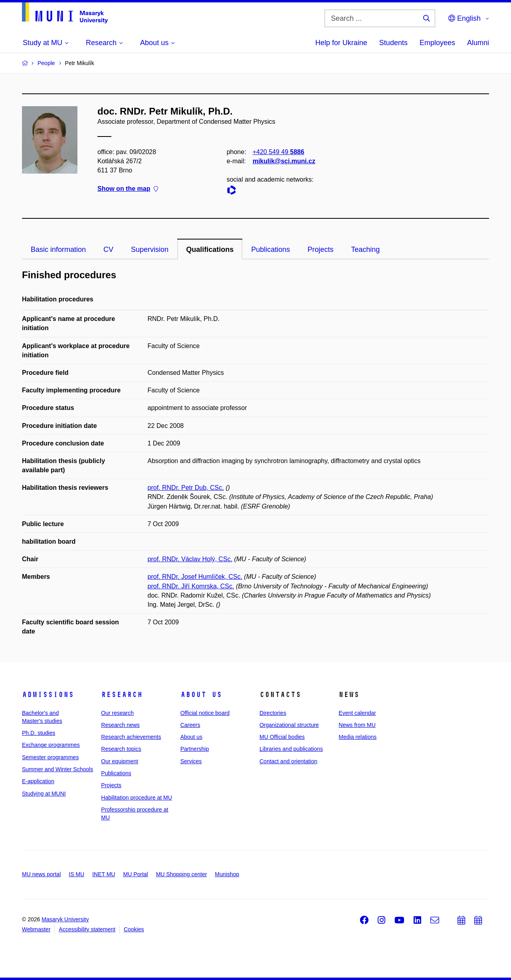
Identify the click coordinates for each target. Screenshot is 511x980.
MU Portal (135, 874)
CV (108, 249)
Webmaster (36, 929)
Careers (190, 725)
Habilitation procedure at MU (136, 798)
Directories (273, 713)
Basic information (58, 249)
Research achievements (131, 737)
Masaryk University (65, 919)
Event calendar (357, 713)
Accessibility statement (87, 929)
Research (122, 695)
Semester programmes (50, 757)
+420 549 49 (278, 152)
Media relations (358, 737)
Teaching (365, 249)
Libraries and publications (291, 749)
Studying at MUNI (44, 794)
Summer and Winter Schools (57, 769)
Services (191, 761)
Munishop (227, 874)
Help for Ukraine (341, 43)
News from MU (357, 725)
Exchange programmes (51, 745)
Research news (120, 725)
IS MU (76, 874)
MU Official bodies (282, 737)
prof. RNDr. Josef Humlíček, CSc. (195, 577)
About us (201, 695)
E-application (38, 781)
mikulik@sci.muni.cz (284, 161)
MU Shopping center (182, 874)
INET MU (104, 874)
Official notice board (205, 713)
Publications (270, 249)
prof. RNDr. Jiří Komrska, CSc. (191, 586)
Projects (320, 249)
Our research (117, 713)
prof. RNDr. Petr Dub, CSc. (186, 488)
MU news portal (41, 874)
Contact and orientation (288, 761)
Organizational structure (289, 725)
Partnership (195, 749)
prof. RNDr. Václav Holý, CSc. (190, 559)
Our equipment (120, 761)
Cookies (134, 929)
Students (393, 43)
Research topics (121, 749)
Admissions (48, 695)
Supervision (150, 249)
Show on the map (128, 189)
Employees (437, 43)
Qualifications (210, 249)
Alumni (478, 43)
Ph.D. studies (39, 733)
